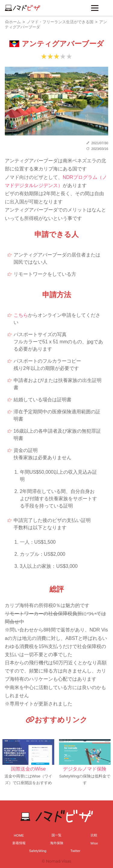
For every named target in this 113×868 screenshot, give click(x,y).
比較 (94, 835)
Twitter (75, 851)
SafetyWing (38, 851)
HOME (19, 835)
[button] (100, 101)
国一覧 (56, 835)
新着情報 (19, 843)
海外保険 (57, 843)
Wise (94, 843)
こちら (21, 315)
